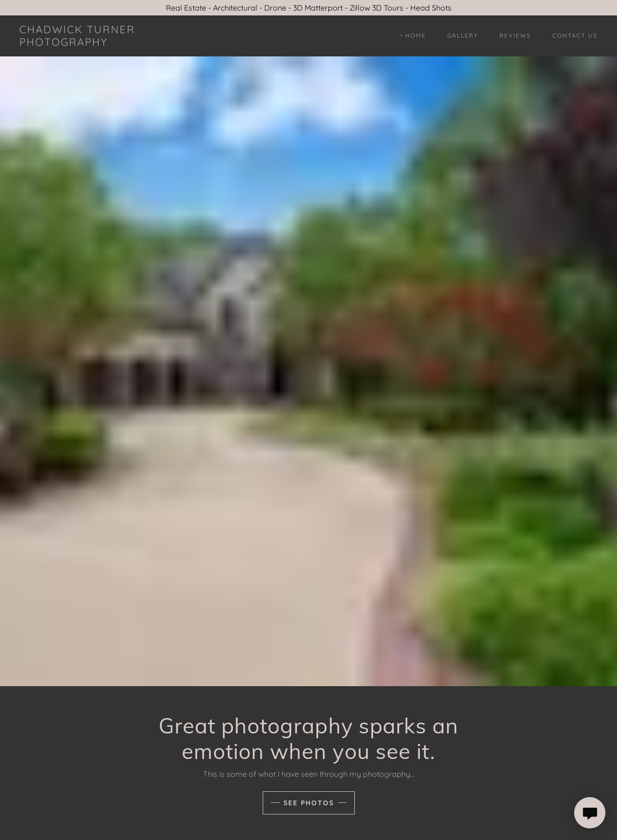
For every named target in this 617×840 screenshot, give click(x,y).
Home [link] (416, 35)
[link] (98, 43)
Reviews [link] (515, 35)
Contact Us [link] (575, 35)
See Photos (309, 803)
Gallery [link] (463, 35)
